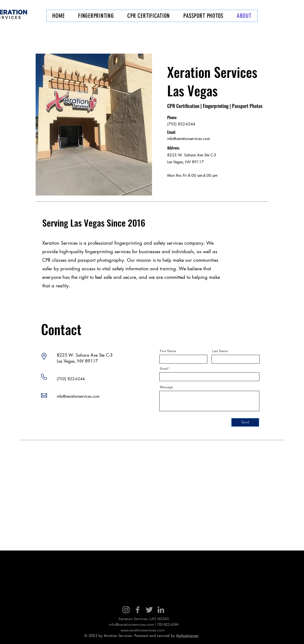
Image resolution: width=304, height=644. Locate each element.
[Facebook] (138, 610)
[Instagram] (126, 610)
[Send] (245, 422)
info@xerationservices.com (189, 139)
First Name (168, 351)
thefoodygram (188, 636)
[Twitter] (149, 610)
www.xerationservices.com (143, 630)
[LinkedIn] (161, 610)
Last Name (220, 351)
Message (166, 387)
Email (164, 369)
